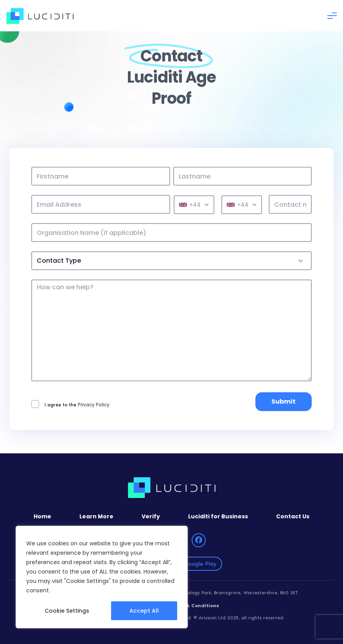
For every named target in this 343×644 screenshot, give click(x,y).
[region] (102, 577)
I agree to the (70, 404)
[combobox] (194, 205)
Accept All (144, 611)
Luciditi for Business (218, 516)
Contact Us (293, 516)
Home (42, 516)
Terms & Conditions (194, 606)
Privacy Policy (94, 405)
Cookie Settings (67, 611)
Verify (151, 516)
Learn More (96, 516)
